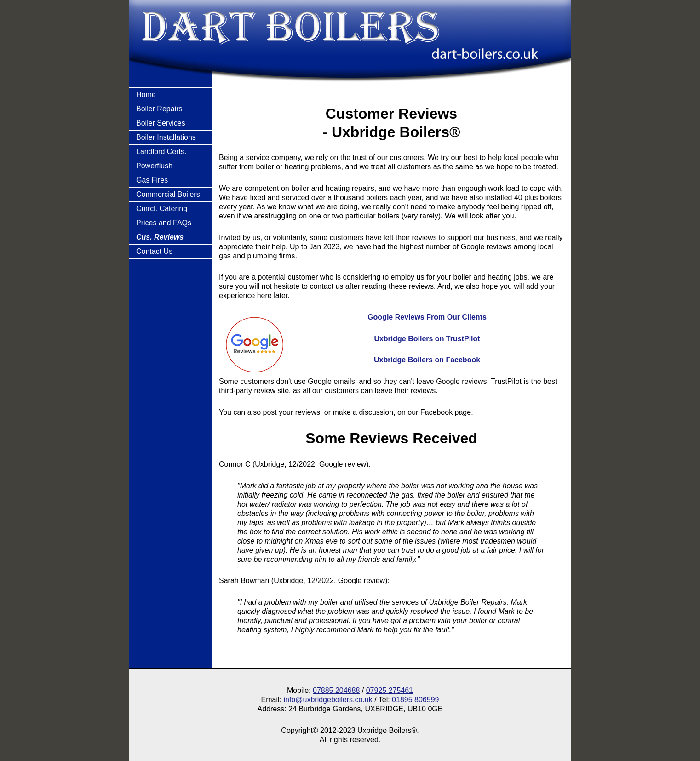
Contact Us (154, 251)
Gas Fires (152, 180)
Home (146, 94)
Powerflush (154, 166)
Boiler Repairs (159, 109)
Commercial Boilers (168, 194)
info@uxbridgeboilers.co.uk (328, 700)
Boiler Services (161, 123)
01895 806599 (415, 700)
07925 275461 (390, 690)
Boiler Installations (166, 137)
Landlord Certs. (161, 152)
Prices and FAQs (164, 223)
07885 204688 (336, 690)
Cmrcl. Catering (162, 209)
